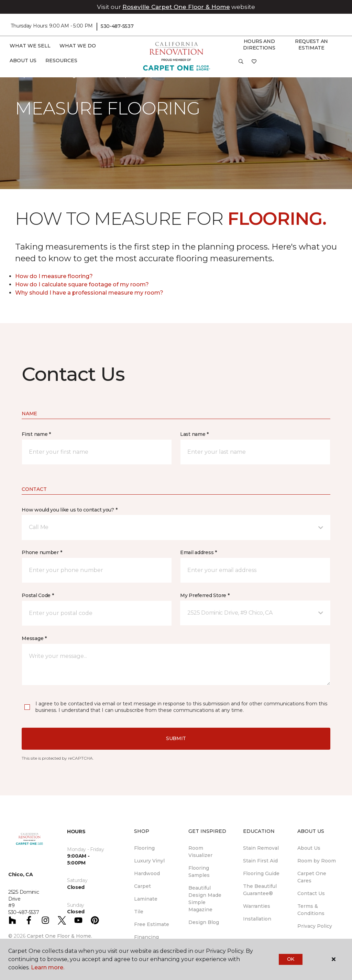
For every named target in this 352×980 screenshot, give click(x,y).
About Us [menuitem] (309, 848)
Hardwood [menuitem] (147, 873)
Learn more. (48, 967)
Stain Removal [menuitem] (261, 848)
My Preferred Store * (205, 595)
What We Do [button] (78, 46)
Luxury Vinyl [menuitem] (149, 861)
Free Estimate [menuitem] (152, 924)
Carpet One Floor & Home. (59, 936)
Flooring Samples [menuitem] (199, 872)
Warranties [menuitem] (257, 906)
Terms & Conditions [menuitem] (311, 910)
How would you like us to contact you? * (69, 510)
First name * (36, 434)
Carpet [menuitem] (142, 886)
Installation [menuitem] (257, 919)
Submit (176, 738)
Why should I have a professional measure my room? (89, 293)
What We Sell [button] (30, 46)
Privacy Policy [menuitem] (315, 926)
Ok (291, 959)
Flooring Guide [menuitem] (261, 873)
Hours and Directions (259, 45)
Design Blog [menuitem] (204, 922)
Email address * (199, 552)
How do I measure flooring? (54, 276)
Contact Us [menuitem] (311, 893)
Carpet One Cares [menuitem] (312, 877)
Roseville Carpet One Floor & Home (176, 7)
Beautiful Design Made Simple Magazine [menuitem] (205, 899)
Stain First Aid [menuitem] (260, 861)
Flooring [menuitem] (144, 848)
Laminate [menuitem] (146, 899)
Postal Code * (38, 595)
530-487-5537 (117, 26)
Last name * (194, 434)
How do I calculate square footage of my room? (82, 284)
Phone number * (42, 552)
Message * (34, 638)
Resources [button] (61, 60)
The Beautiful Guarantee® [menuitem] (260, 890)
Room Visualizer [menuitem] (200, 852)
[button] (241, 64)
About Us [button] (23, 60)
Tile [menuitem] (139, 912)
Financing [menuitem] (146, 937)
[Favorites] (254, 64)
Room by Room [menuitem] (317, 861)
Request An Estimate (311, 45)
